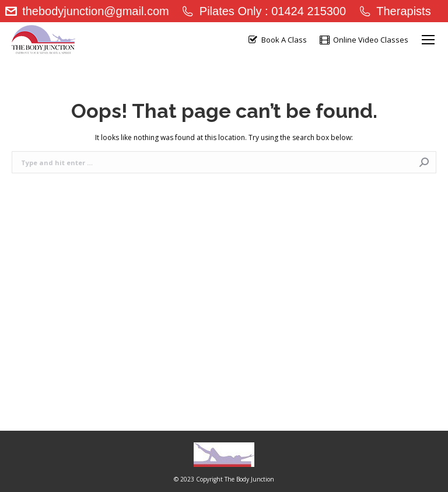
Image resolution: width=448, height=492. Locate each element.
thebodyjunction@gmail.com (86, 11)
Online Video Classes (363, 40)
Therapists (394, 11)
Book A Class (277, 40)
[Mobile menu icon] (428, 40)
